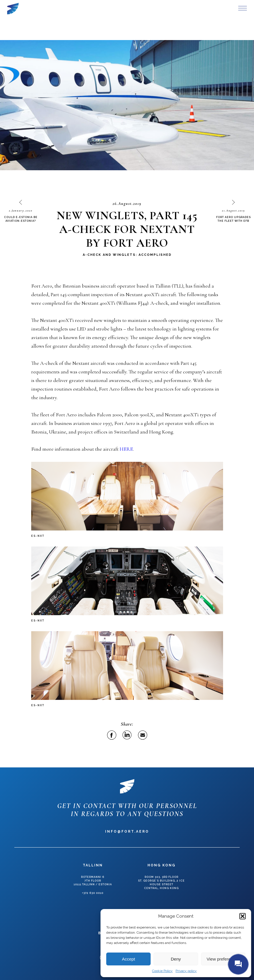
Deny (176, 959)
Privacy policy (186, 971)
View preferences (223, 959)
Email (143, 735)
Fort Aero (13, 9)
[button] (243, 916)
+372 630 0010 (93, 893)
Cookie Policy (162, 971)
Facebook (112, 735)
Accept (129, 959)
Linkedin (127, 735)
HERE (126, 449)
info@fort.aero (127, 831)
